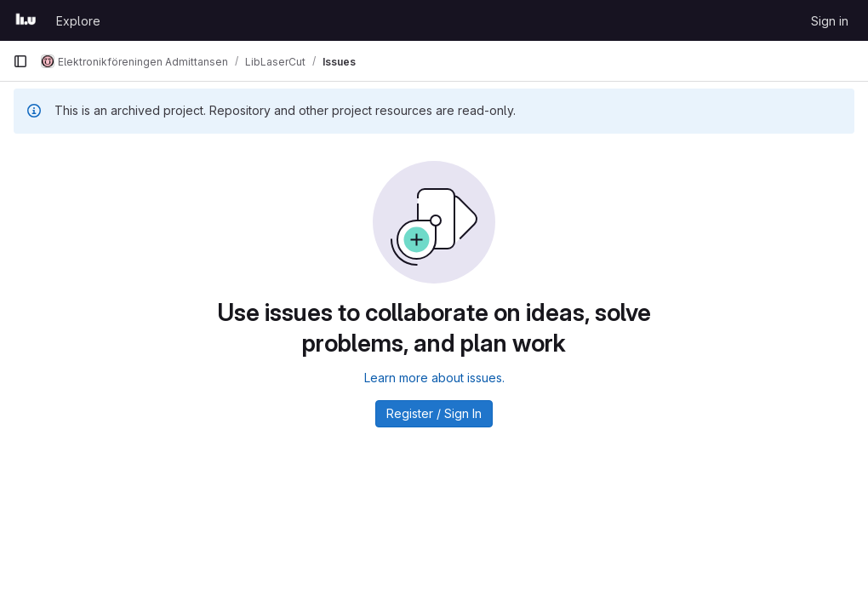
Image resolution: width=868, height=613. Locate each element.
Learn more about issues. (434, 378)
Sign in (830, 21)
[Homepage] (26, 20)
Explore (78, 21)
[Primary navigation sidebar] (20, 61)
